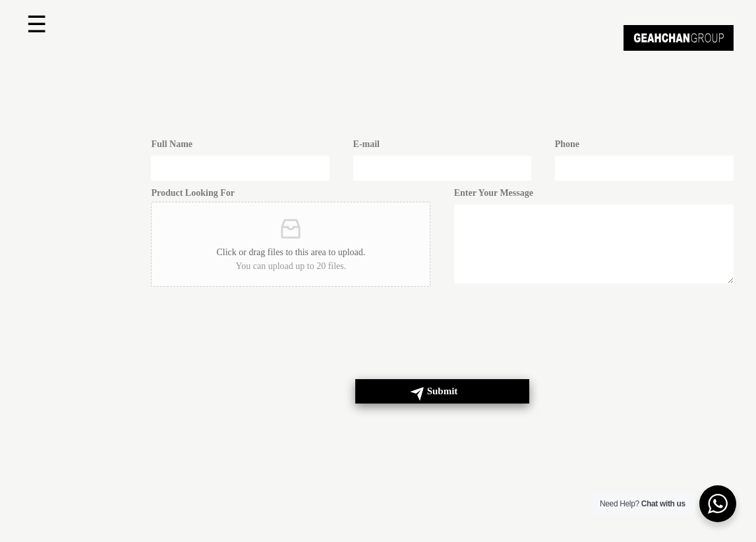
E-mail (366, 144)
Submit (443, 391)
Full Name (172, 144)
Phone (567, 144)
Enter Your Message (494, 193)
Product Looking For (193, 193)
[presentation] (251, 346)
